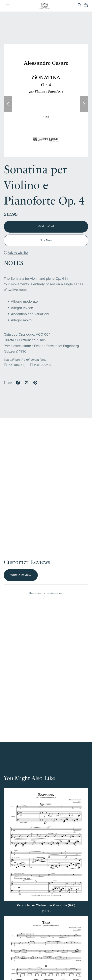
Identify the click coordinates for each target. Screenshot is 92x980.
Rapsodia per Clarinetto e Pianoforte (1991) (46, 905)
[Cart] (87, 5)
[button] (8, 104)
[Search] (79, 5)
